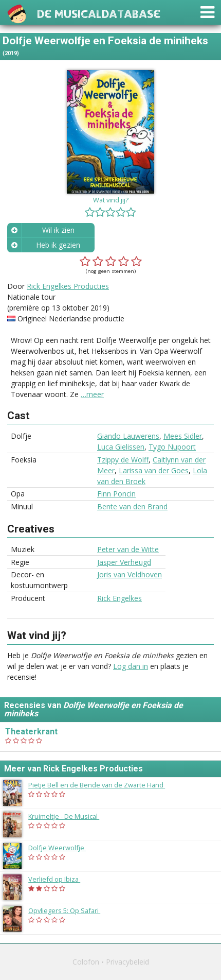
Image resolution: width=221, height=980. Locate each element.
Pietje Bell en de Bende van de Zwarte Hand (102, 785)
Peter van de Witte (128, 549)
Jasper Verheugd (124, 562)
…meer (92, 394)
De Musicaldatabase (99, 13)
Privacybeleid (127, 962)
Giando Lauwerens (128, 436)
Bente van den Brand (132, 506)
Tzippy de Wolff (123, 460)
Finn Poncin (116, 494)
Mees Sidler (183, 436)
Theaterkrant (31, 732)
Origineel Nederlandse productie (71, 319)
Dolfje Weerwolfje (62, 848)
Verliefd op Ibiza (59, 879)
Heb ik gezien (58, 245)
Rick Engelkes (119, 598)
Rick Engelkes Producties (68, 286)
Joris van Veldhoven (130, 574)
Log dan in (131, 666)
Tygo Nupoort (172, 447)
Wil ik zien (58, 230)
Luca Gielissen (121, 447)
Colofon (86, 962)
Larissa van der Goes (154, 470)
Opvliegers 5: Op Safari (69, 910)
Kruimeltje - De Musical (69, 816)
